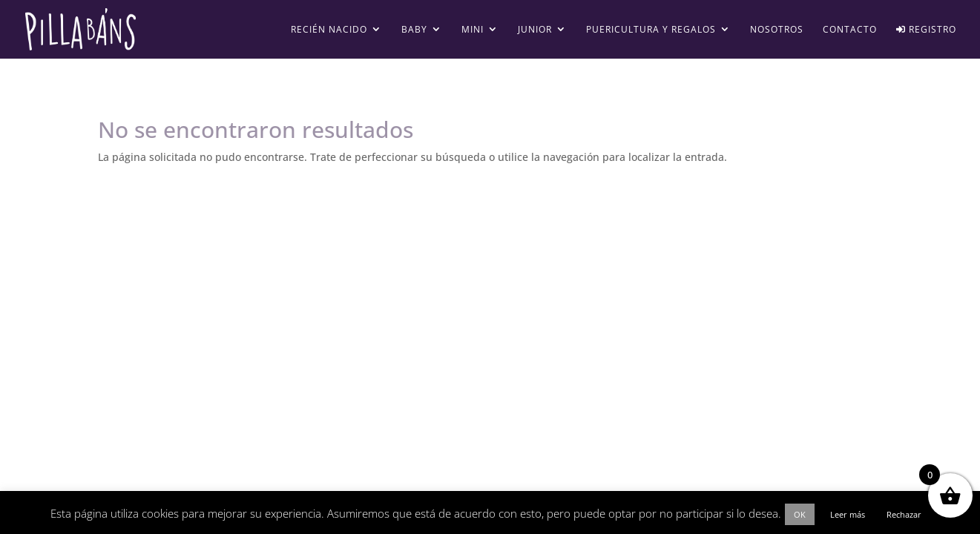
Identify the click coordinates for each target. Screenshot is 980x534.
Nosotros (777, 30)
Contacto (850, 30)
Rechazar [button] (904, 514)
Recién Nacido (329, 30)
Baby (414, 30)
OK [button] (800, 514)
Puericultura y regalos (651, 30)
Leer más (848, 514)
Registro (926, 30)
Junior (535, 30)
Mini (473, 30)
